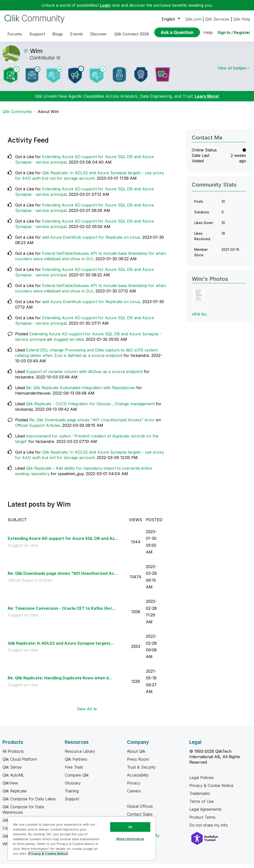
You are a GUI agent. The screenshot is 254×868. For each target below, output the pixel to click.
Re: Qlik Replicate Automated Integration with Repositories (81, 391)
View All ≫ (87, 712)
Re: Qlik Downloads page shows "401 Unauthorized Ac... (63, 577)
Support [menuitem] (37, 34)
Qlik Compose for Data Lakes (29, 803)
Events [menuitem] (77, 34)
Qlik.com (193, 19)
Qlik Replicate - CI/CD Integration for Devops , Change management (90, 407)
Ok (130, 827)
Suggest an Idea (68, 343)
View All (199, 318)
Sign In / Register (234, 32)
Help (208, 32)
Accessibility (138, 779)
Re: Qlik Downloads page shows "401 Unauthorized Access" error (92, 424)
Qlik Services (217, 19)
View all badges (232, 72)
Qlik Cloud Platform (20, 763)
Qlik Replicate (15, 795)
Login (105, 5)
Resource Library (80, 755)
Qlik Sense (12, 771)
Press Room (138, 763)
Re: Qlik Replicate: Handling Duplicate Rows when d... (60, 682)
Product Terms (202, 821)
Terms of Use (202, 805)
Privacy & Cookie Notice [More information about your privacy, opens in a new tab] (48, 853)
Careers (134, 795)
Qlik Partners (76, 763)
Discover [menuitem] (99, 34)
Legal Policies (202, 781)
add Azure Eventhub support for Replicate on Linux (91, 241)
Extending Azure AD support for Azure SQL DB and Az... (63, 542)
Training (72, 795)
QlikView (10, 787)
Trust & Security (141, 771)
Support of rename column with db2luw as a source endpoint (84, 375)
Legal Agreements (205, 813)
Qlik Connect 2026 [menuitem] (132, 34)
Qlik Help (242, 19)
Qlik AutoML (13, 779)
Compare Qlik (77, 779)
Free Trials (74, 771)
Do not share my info (209, 829)
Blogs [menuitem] (58, 34)
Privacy (134, 787)
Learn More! (207, 100)
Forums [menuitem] (15, 34)
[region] (82, 838)
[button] (199, 299)
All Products (13, 755)
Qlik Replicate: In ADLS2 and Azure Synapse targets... (61, 647)
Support (72, 803)
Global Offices (140, 810)
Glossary (73, 787)
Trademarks (200, 797)
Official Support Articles (38, 429)
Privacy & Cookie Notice (211, 789)
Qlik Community (17, 115)
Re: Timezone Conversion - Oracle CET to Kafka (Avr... (62, 612)
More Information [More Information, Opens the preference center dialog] (130, 839)
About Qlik (136, 755)
